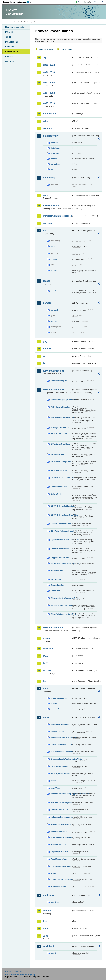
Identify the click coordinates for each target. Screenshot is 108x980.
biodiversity (49, 114)
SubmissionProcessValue (61, 879)
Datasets (9, 32)
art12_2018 (49, 72)
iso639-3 (54, 781)
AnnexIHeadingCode (60, 381)
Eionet (16, 22)
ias (45, 356)
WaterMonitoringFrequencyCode (61, 598)
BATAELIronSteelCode (60, 444)
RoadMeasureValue (59, 859)
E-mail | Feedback (13, 972)
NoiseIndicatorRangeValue (61, 802)
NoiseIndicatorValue (59, 810)
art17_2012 (49, 93)
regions (54, 704)
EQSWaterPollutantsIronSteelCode (61, 540)
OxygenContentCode (60, 558)
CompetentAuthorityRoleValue (61, 737)
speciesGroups (57, 709)
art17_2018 (49, 103)
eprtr (46, 195)
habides (47, 349)
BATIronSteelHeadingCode (61, 478)
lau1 (45, 656)
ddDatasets (56, 148)
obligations (56, 164)
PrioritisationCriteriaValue (61, 837)
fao (45, 231)
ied (45, 363)
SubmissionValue (58, 886)
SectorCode (56, 579)
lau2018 (47, 671)
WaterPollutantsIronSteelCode (61, 614)
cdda (46, 121)
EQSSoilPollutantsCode (61, 524)
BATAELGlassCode (59, 433)
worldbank (49, 946)
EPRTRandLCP (51, 206)
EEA (17, 2)
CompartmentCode (59, 487)
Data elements (12, 42)
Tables (8, 37)
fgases (47, 281)
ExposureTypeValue (59, 766)
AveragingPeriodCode (60, 428)
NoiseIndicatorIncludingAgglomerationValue (61, 794)
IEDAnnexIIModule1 (54, 371)
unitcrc (54, 270)
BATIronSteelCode (59, 471)
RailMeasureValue (58, 844)
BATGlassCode (57, 454)
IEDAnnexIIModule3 (54, 390)
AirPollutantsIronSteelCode (61, 417)
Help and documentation (16, 27)
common (48, 128)
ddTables (55, 153)
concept (54, 310)
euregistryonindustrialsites (57, 216)
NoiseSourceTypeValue (61, 824)
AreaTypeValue (57, 732)
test (45, 921)
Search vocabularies (46, 49)
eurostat (47, 223)
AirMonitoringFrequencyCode (61, 400)
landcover (48, 649)
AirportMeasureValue (60, 724)
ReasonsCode (57, 570)
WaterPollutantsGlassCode (61, 605)
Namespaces (11, 62)
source (54, 321)
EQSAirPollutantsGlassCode (61, 506)
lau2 (45, 663)
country (54, 953)
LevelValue (55, 788)
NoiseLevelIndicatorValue (61, 817)
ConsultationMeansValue (61, 744)
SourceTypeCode (58, 585)
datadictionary (51, 136)
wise (45, 936)
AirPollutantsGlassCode (61, 407)
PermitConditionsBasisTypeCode (61, 563)
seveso (47, 911)
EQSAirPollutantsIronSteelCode (61, 515)
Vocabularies (11, 52)
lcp (45, 681)
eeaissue (55, 159)
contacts (54, 143)
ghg (45, 341)
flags (53, 246)
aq (44, 57)
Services (9, 57)
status (53, 169)
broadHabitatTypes (59, 698)
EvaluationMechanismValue (61, 752)
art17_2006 (49, 83)
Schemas (9, 47)
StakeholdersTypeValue (61, 866)
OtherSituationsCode (60, 549)
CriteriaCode (56, 494)
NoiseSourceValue (59, 832)
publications (50, 895)
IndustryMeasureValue (60, 774)
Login (80, 2)
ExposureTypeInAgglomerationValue (61, 759)
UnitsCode (55, 591)
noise (46, 717)
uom (45, 928)
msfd (46, 688)
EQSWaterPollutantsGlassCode (61, 531)
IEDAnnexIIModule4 (54, 628)
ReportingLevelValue (60, 852)
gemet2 (47, 303)
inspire (47, 638)
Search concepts (67, 49)
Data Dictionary (26, 22)
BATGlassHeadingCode (61, 462)
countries (55, 291)
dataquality (49, 178)
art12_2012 (49, 65)
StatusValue (56, 873)
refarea (54, 259)
